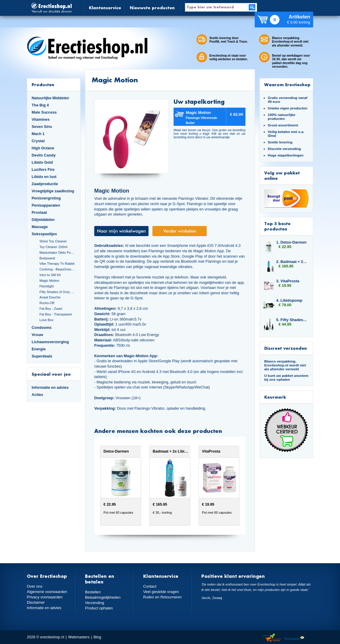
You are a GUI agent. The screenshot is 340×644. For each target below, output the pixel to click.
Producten (43, 85)
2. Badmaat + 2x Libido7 (292, 262)
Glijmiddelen (43, 220)
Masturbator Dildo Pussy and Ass (58, 253)
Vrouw (37, 335)
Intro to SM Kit (50, 275)
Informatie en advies (50, 387)
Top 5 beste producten (277, 226)
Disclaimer (36, 602)
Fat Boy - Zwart (51, 309)
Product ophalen (99, 608)
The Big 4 (40, 105)
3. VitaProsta (288, 281)
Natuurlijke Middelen (50, 98)
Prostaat (39, 212)
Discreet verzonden (286, 348)
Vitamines (41, 119)
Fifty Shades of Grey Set (58, 292)
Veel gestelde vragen (161, 592)
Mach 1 (38, 134)
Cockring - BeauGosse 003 (58, 269)
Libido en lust (44, 177)
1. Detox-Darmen (291, 242)
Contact (150, 586)
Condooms (42, 328)
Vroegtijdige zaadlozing (53, 191)
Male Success (44, 112)
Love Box (46, 320)
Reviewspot (294, 638)
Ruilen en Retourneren (162, 597)
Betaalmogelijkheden (103, 597)
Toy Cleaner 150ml (53, 247)
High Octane (43, 148)
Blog (97, 637)
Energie (39, 349)
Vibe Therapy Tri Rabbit (57, 264)
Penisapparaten (46, 205)
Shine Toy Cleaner (53, 241)
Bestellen (93, 592)
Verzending (95, 603)
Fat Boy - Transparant (56, 314)
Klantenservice (105, 8)
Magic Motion (49, 281)
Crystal (38, 141)
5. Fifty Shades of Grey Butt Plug (292, 320)
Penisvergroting (46, 198)
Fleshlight (47, 286)
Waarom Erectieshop (287, 85)
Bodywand (47, 258)
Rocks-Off (47, 303)
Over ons (35, 586)
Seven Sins (42, 127)
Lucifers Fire (43, 169)
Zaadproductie (45, 184)
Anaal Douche (50, 297)
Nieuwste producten (152, 8)
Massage (40, 227)
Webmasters (79, 637)
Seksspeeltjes (44, 234)
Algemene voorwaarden (47, 592)
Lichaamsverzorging (50, 342)
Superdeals (42, 356)
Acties (37, 395)
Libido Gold (42, 162)
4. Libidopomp (289, 300)
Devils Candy (44, 155)
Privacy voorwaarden (45, 597)
